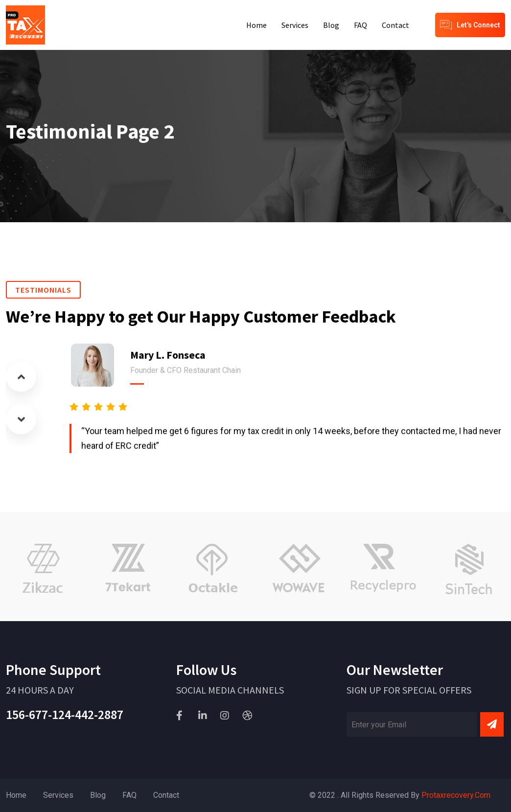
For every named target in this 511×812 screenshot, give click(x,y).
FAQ (360, 25)
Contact (395, 25)
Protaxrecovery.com (456, 795)
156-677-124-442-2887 (65, 714)
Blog (331, 25)
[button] (21, 375)
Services (295, 25)
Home (256, 25)
